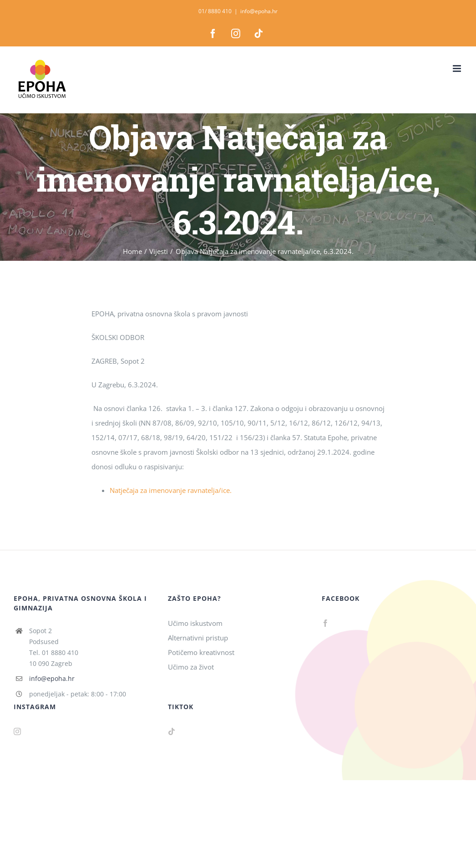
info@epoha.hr (259, 11)
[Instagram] (17, 731)
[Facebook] (325, 623)
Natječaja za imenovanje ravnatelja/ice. (171, 490)
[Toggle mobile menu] (458, 69)
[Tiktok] (172, 731)
